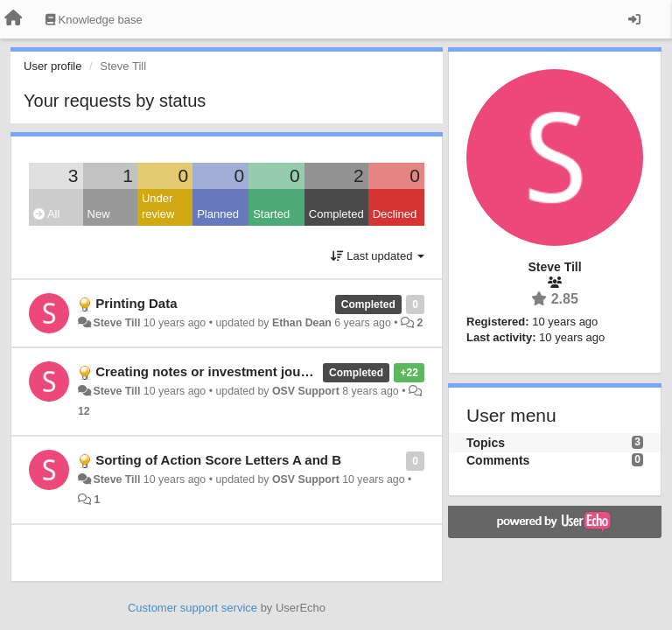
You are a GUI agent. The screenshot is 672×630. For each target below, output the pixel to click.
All (46, 214)
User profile (52, 66)
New (99, 214)
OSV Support (306, 391)
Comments (498, 460)
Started (271, 214)
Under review (158, 206)
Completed (336, 214)
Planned (218, 214)
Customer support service (192, 608)
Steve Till (116, 323)
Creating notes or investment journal (210, 371)
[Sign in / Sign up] (634, 19)
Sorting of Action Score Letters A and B (218, 460)
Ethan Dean (302, 323)
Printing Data (136, 303)
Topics (486, 443)
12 (84, 411)
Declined (395, 214)
